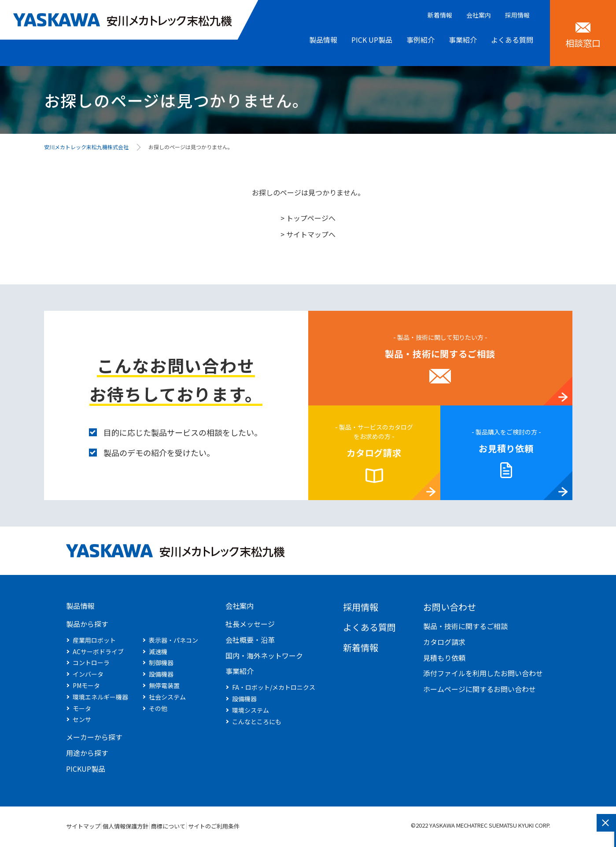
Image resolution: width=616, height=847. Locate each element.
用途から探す (87, 755)
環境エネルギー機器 (100, 699)
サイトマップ (83, 828)
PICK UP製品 (372, 40)
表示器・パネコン (173, 642)
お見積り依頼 (506, 448)
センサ (82, 722)
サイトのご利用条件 (263, 828)
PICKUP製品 (86, 771)
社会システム (167, 699)
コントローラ (91, 665)
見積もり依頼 (444, 658)
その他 (158, 711)
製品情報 (323, 40)
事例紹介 (421, 40)
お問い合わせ (450, 607)
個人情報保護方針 (142, 828)
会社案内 (479, 15)
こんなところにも (257, 724)
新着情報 (440, 15)
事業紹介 (463, 40)
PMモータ (86, 688)
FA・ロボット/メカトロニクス (274, 689)
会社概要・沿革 (250, 642)
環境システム (251, 712)
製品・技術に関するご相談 (440, 354)
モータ (82, 711)
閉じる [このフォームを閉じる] (605, 823)
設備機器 (161, 676)
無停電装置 (164, 688)
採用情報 (517, 15)
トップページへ (311, 218)
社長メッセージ (250, 626)
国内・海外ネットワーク (264, 658)
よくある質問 (512, 40)
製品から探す (87, 626)
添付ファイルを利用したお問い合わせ (483, 673)
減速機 (158, 654)
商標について (201, 828)
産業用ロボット (94, 642)
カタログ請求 (374, 453)
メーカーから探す (94, 739)
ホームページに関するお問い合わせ (480, 689)
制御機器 (161, 665)
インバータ (88, 676)
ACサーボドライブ (98, 654)
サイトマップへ (311, 234)
